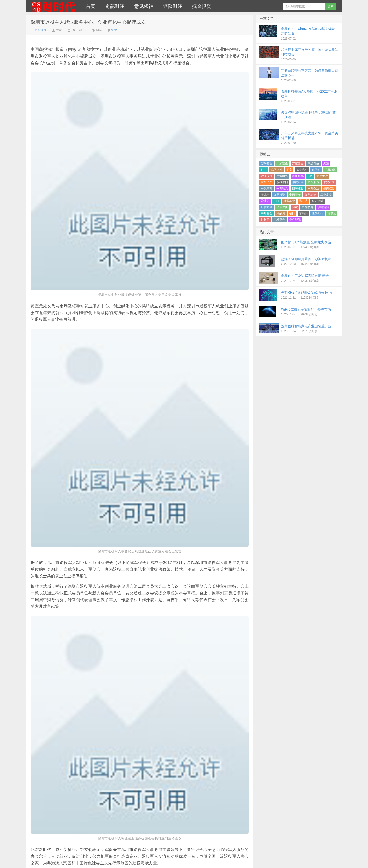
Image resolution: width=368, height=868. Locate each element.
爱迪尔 (265, 201)
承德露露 (323, 207)
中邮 (276, 201)
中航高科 (267, 188)
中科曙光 (282, 188)
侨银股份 (313, 182)
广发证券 (279, 220)
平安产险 (329, 182)
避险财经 (173, 6)
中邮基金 (267, 213)
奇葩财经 (115, 6)
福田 (292, 213)
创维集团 (282, 182)
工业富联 (326, 195)
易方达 (303, 201)
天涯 (326, 164)
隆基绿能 (310, 195)
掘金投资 (202, 6)
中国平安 (295, 195)
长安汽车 (302, 170)
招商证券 (329, 188)
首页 (91, 6)
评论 (114, 30)
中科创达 (313, 188)
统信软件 (276, 170)
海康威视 (298, 176)
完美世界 (322, 176)
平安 (289, 170)
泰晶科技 (313, 164)
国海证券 (298, 188)
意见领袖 (144, 6)
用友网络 (298, 182)
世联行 (265, 220)
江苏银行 (317, 213)
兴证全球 (317, 201)
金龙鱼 (265, 195)
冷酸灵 (281, 213)
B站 (310, 176)
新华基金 (267, 164)
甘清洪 (303, 213)
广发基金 (267, 207)
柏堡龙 (332, 213)
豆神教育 (308, 207)
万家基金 (298, 164)
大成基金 (282, 164)
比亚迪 (316, 170)
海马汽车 (267, 182)
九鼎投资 (279, 195)
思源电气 (282, 176)
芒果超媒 (330, 170)
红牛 (264, 170)
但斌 (295, 207)
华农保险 (282, 207)
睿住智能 (295, 220)
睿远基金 (289, 201)
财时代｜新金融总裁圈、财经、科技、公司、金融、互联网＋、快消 (53, 6)
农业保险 (267, 176)
